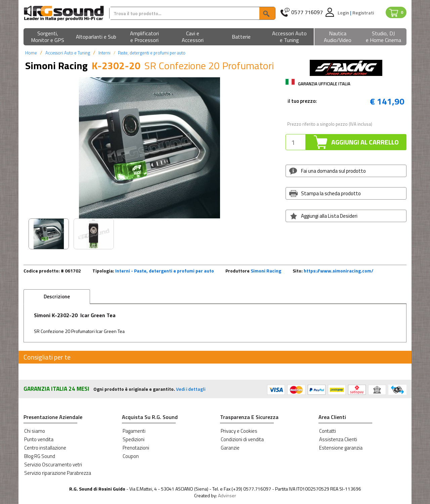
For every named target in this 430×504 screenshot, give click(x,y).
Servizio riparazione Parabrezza (58, 473)
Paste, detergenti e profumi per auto (152, 53)
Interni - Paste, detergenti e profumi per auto (165, 271)
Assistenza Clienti (338, 439)
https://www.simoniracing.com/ (339, 271)
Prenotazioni (136, 448)
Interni (104, 53)
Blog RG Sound (40, 456)
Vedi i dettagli (191, 389)
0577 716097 (307, 12)
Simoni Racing (266, 271)
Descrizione (57, 297)
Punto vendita (39, 439)
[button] (48, 37)
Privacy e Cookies (239, 431)
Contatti (328, 431)
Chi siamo (35, 431)
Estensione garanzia (341, 448)
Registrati (363, 13)
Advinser (227, 495)
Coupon (131, 456)
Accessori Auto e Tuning (68, 53)
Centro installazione (45, 448)
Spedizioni (134, 439)
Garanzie (230, 448)
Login (344, 13)
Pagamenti (134, 431)
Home (31, 53)
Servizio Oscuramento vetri (53, 465)
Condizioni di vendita (242, 439)
